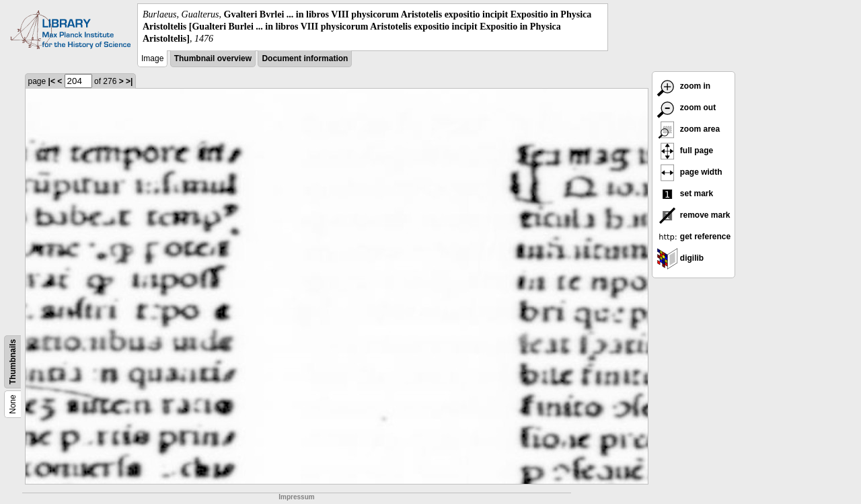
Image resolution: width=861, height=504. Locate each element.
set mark (685, 194)
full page (685, 151)
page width (689, 172)
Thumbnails (13, 361)
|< (52, 81)
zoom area (688, 129)
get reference (694, 237)
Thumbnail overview (213, 58)
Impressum (296, 497)
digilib (680, 258)
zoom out (686, 108)
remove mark (694, 215)
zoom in (684, 86)
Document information (305, 58)
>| (129, 81)
